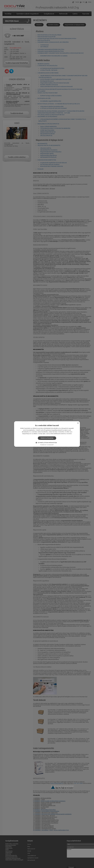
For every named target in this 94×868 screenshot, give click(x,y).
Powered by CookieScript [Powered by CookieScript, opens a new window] (47, 445)
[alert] (47, 434)
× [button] (78, 423)
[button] (47, 443)
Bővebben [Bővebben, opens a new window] (69, 434)
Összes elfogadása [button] (47, 438)
